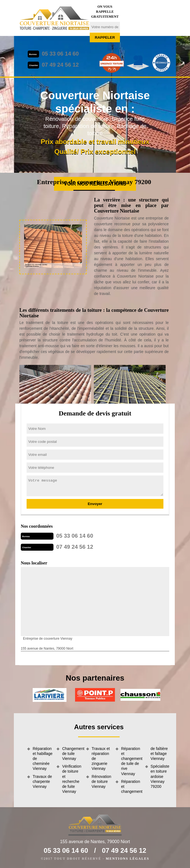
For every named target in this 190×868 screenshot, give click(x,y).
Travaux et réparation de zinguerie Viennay (101, 759)
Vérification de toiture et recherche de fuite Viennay (72, 779)
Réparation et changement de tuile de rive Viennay (131, 761)
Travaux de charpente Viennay (42, 781)
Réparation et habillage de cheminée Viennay (43, 759)
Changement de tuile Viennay (72, 754)
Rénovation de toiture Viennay (102, 781)
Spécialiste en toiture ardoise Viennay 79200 (160, 776)
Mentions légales (128, 859)
